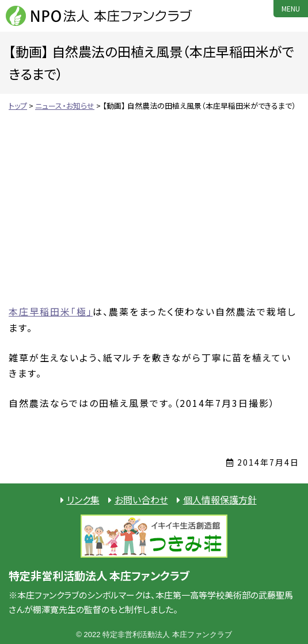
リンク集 (83, 500)
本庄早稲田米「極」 (51, 311)
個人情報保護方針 (220, 500)
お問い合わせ (141, 500)
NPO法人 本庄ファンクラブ (101, 16)
